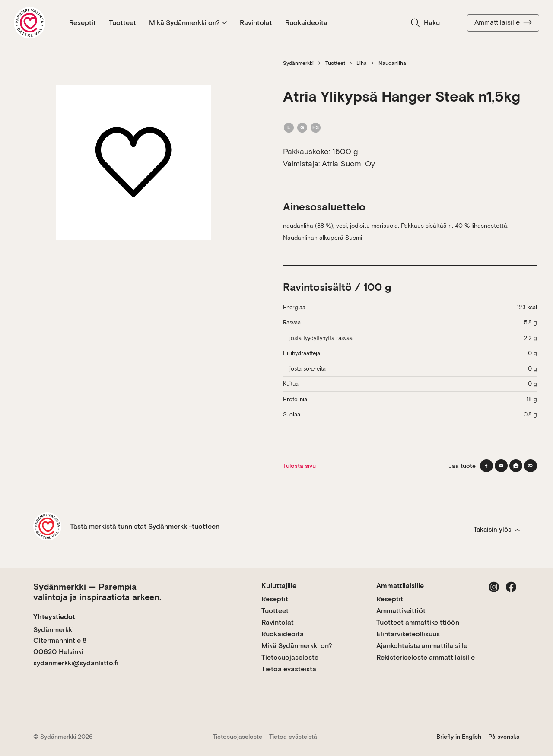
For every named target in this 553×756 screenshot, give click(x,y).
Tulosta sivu (299, 466)
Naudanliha (392, 63)
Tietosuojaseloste (290, 657)
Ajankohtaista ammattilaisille (422, 646)
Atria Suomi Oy (348, 164)
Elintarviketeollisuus (408, 634)
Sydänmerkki (298, 63)
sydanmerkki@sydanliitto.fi (76, 663)
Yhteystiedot (54, 617)
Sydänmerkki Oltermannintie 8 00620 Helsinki (60, 641)
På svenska (504, 737)
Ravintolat (256, 23)
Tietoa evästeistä (289, 669)
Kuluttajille (279, 586)
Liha (362, 63)
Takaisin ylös (497, 530)
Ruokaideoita (306, 23)
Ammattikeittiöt (401, 611)
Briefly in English (459, 737)
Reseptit (83, 23)
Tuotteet (122, 23)
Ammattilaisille (503, 22)
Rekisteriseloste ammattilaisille (426, 657)
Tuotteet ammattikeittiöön (418, 622)
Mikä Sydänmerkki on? (188, 23)
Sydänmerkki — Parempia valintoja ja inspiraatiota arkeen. (97, 592)
